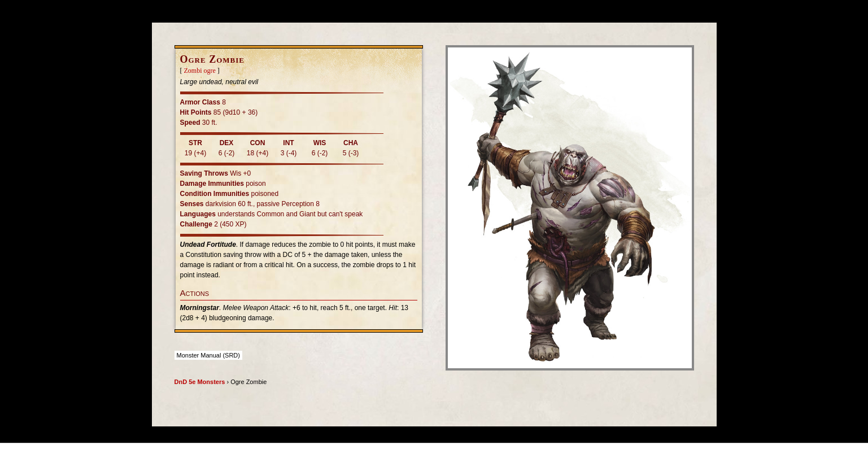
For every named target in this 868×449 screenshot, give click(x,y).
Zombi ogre (200, 71)
